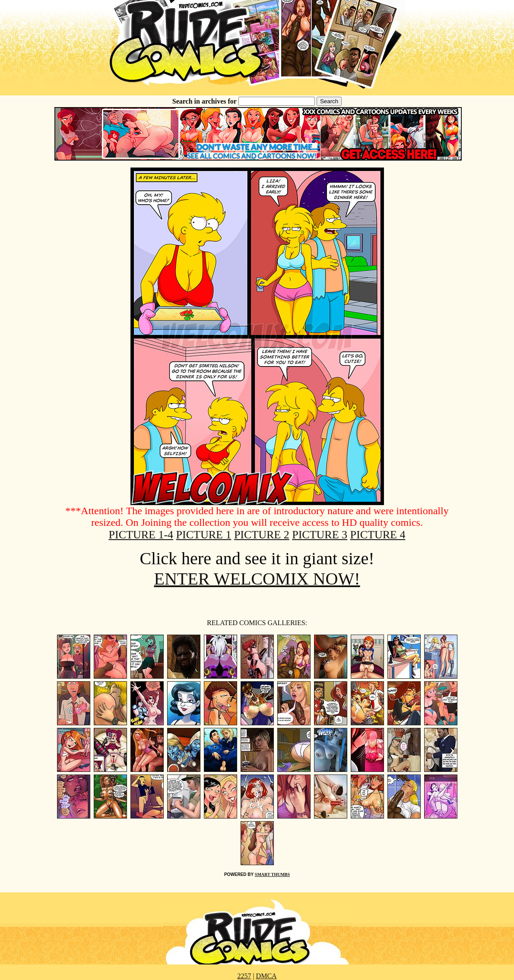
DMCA (267, 976)
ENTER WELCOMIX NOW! (257, 579)
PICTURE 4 (378, 535)
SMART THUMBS (272, 874)
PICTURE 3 (320, 535)
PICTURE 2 (262, 535)
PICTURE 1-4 (141, 535)
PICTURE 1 (204, 535)
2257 (244, 976)
